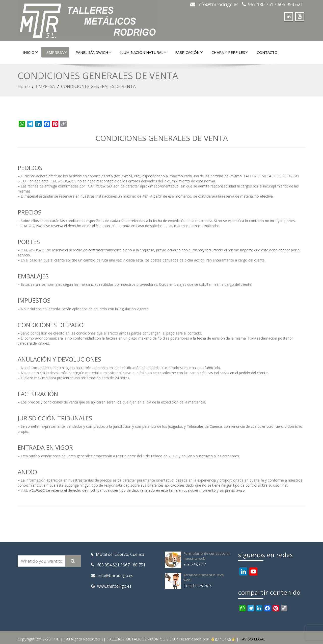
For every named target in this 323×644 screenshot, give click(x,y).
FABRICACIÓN (189, 52)
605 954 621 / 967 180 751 (121, 565)
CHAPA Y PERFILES (230, 52)
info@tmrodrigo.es (218, 4)
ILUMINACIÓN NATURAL (143, 52)
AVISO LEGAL (254, 639)
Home (24, 86)
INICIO (30, 52)
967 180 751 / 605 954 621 (275, 4)
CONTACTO (267, 52)
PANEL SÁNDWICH (93, 52)
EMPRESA (57, 52)
